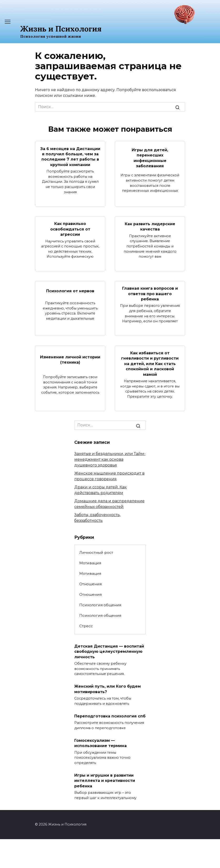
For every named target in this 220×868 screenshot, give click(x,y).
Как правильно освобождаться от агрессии (70, 229)
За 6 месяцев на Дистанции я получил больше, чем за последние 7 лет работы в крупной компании (70, 157)
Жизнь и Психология (61, 29)
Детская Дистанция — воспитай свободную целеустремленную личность (109, 652)
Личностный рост (96, 552)
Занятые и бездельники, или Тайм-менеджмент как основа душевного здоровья (110, 459)
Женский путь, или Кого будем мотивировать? (107, 689)
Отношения (90, 584)
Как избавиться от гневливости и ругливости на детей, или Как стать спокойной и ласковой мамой (150, 364)
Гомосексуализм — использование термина (100, 743)
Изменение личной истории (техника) (70, 359)
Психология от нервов (70, 291)
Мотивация (90, 563)
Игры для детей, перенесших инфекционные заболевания (150, 158)
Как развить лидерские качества (150, 226)
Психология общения (100, 605)
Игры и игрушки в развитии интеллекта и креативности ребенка (105, 780)
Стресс (86, 626)
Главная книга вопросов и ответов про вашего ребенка (150, 294)
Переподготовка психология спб (110, 716)
